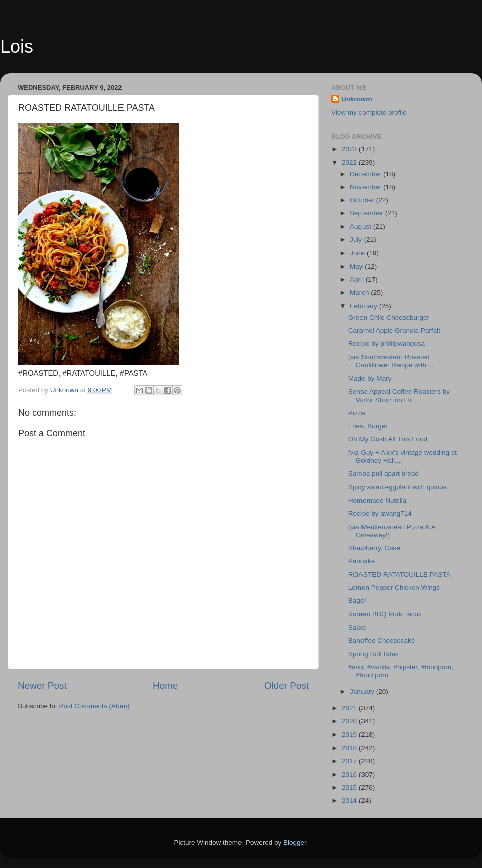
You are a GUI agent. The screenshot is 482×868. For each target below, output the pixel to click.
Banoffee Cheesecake (382, 640)
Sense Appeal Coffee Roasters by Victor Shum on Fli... (399, 395)
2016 (350, 774)
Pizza (357, 413)
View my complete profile (369, 113)
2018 (350, 748)
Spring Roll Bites (374, 654)
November (367, 187)
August (361, 227)
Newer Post (42, 686)
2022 (350, 162)
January (363, 692)
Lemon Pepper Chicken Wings (394, 588)
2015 (350, 787)
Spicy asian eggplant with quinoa (398, 487)
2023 (350, 149)
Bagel (357, 601)
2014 (350, 800)
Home (165, 686)
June (358, 253)
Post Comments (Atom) (94, 706)
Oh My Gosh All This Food (390, 439)
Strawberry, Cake (374, 548)
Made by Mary (370, 378)
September (368, 213)
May (357, 266)
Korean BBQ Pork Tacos (385, 614)
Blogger (295, 843)
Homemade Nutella (378, 500)
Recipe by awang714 (380, 513)
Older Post (286, 686)
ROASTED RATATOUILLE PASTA (400, 575)
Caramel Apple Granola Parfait (394, 331)
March (360, 292)
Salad (357, 627)
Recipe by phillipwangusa (387, 344)
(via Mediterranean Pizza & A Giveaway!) (392, 531)
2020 (350, 721)
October (363, 200)
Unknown (357, 99)
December (367, 174)
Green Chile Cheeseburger (389, 318)
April (358, 279)
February (365, 306)
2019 (350, 735)
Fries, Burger (368, 426)
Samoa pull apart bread (384, 474)
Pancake (362, 561)
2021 (350, 708)
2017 (350, 761)
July (357, 240)
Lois (17, 46)
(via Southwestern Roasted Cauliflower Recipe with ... (391, 361)
